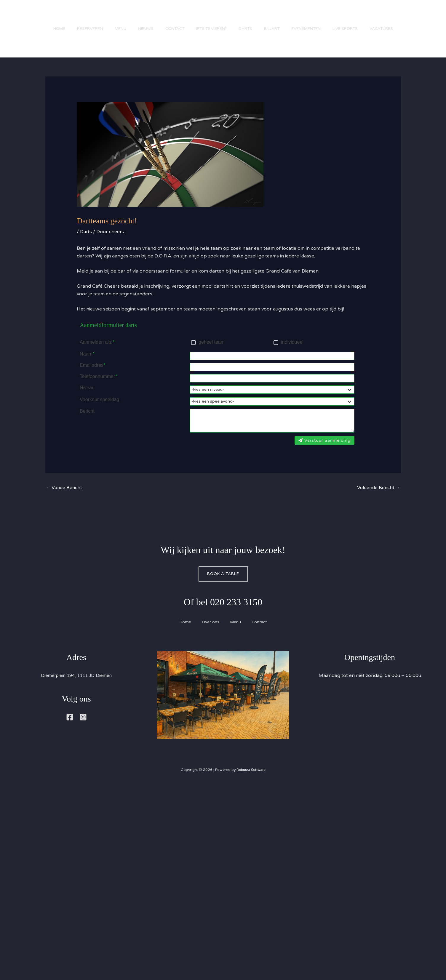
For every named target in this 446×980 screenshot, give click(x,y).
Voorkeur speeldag (99, 408)
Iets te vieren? (206, 16)
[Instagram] (83, 726)
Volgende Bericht (378, 497)
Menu (106, 16)
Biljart (272, 16)
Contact (166, 16)
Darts (242, 16)
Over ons (210, 631)
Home (39, 16)
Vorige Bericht (65, 497)
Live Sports (351, 16)
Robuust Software (251, 779)
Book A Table (223, 583)
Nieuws (134, 16)
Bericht (87, 420)
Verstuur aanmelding (324, 449)
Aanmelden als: (97, 350)
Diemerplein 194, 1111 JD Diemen (76, 685)
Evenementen (309, 16)
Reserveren (72, 16)
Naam (87, 361)
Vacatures (44, 49)
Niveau (87, 395)
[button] (422, 36)
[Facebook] (70, 726)
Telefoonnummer (98, 384)
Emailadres (92, 373)
